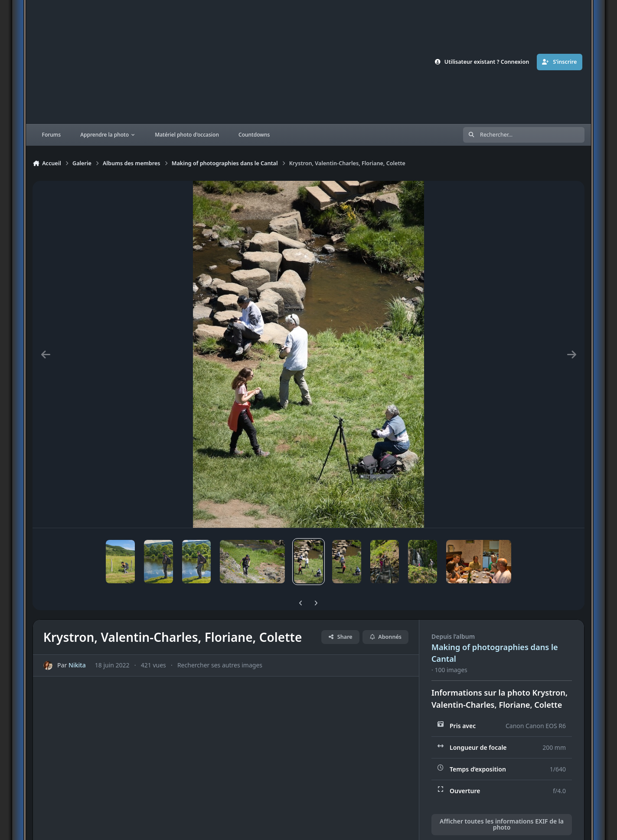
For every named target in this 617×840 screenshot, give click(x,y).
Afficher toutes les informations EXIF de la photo (502, 824)
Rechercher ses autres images (220, 665)
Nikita (77, 665)
